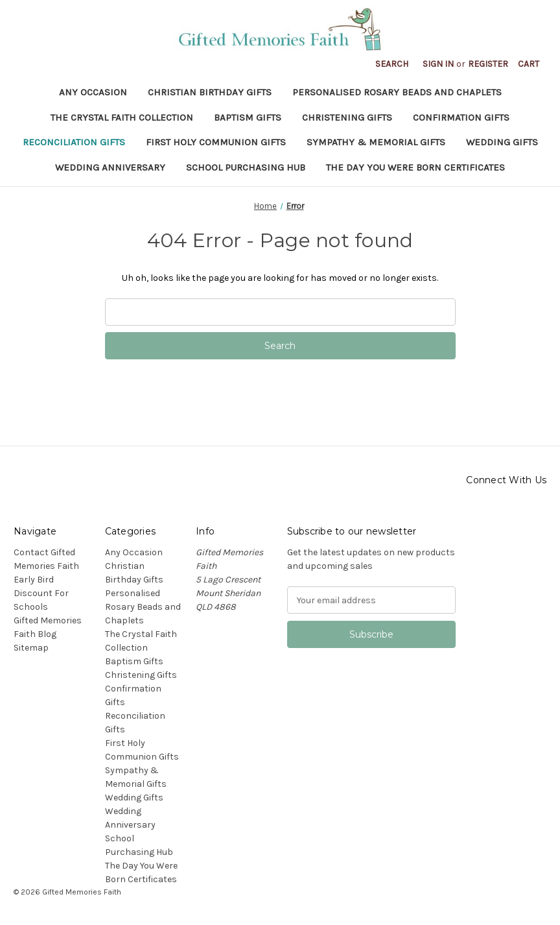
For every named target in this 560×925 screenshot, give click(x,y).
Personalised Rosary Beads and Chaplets (397, 92)
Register (488, 64)
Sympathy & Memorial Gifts (376, 142)
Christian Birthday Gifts (210, 92)
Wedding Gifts (502, 142)
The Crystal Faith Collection (122, 117)
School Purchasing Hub (246, 167)
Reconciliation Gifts (74, 142)
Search (392, 64)
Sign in (438, 64)
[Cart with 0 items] (529, 64)
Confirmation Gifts (461, 117)
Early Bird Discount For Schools (41, 593)
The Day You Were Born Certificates (415, 167)
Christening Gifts (347, 117)
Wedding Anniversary (110, 167)
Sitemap (31, 648)
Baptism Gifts (248, 117)
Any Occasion (93, 92)
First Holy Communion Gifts (216, 142)
